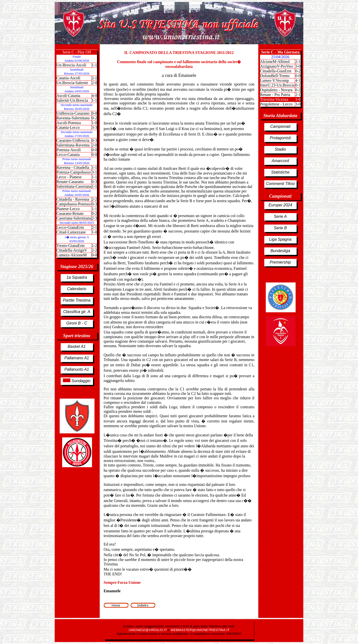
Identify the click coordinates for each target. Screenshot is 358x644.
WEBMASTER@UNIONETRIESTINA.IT (200, 630)
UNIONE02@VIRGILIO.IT (148, 630)
